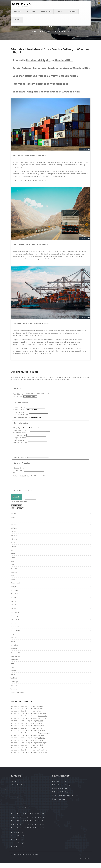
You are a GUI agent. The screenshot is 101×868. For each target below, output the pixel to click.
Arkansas (14, 530)
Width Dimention (19, 440)
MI (32, 819)
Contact (17, 20)
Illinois (13, 559)
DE (18, 826)
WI (23, 845)
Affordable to (43, 60)
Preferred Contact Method (22, 479)
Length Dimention (20, 435)
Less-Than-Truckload (43, 393)
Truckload (29, 393)
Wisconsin (14, 691)
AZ (14, 826)
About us (15, 787)
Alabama (13, 519)
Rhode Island (15, 654)
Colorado (14, 537)
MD (28, 829)
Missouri (13, 603)
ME (28, 826)
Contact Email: (18, 473)
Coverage (72, 11)
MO (33, 829)
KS (23, 833)
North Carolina (15, 632)
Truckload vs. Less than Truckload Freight (31, 245)
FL (18, 829)
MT (33, 833)
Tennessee (14, 665)
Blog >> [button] (59, 11)
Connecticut (15, 541)
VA (18, 852)
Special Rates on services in (52, 68)
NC (43, 822)
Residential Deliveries (61, 794)
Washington (15, 683)
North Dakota (15, 636)
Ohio (12, 639)
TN (18, 838)
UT (18, 845)
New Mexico (15, 625)
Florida (13, 548)
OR (14, 838)
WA (23, 838)
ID (23, 819)
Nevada (13, 614)
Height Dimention (20, 438)
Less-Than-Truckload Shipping (64, 801)
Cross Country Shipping (62, 790)
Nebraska (14, 610)
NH (38, 826)
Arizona (13, 526)
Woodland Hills (64, 31)
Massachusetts (16, 588)
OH (43, 829)
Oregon (13, 647)
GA (18, 833)
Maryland (14, 585)
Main (12, 581)
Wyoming (14, 694)
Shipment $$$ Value (20, 442)
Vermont (13, 676)
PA (14, 841)
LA (27, 822)
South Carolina (15, 658)
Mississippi (14, 599)
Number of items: (20, 433)
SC (14, 848)
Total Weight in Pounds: (22, 430)
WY (23, 848)
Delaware (14, 544)
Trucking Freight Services (40, 31)
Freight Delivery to (46, 76)
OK (43, 833)
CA (14, 833)
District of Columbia (17, 698)
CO (18, 819)
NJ (38, 829)
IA (23, 829)
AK (14, 822)
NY (43, 819)
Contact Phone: (19, 475)
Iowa (12, 566)
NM (38, 833)
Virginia (13, 680)
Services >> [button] (31, 11)
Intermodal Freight (60, 804)
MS (33, 826)
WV (23, 841)
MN (33, 822)
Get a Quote (46, 11)
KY (27, 819)
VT (18, 848)
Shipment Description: (21, 460)
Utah (55, 31)
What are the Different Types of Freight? (29, 155)
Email (35, 478)
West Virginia (15, 687)
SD (14, 852)
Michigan (14, 592)
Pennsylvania (15, 650)
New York (14, 628)
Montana (14, 607)
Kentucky (14, 574)
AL (14, 819)
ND (43, 826)
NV (38, 822)
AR (14, 829)
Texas (12, 669)
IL (23, 822)
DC (23, 852)
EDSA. (89, 864)
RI (13, 845)
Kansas (13, 570)
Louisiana (14, 577)
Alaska (13, 522)
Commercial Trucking (61, 797)
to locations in (46, 92)
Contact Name (18, 471)
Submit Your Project (19, 790)
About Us (17, 11)
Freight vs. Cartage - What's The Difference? (31, 324)
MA (28, 833)
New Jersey (14, 621)
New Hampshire (16, 617)
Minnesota (14, 596)
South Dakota (15, 661)
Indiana (13, 563)
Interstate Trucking (60, 787)
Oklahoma (14, 643)
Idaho (12, 555)
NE (38, 819)
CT (18, 822)
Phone (43, 478)
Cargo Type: (18, 428)
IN (23, 826)
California (14, 533)
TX (18, 841)
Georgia (13, 552)
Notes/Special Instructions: (23, 496)
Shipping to (41, 84)
